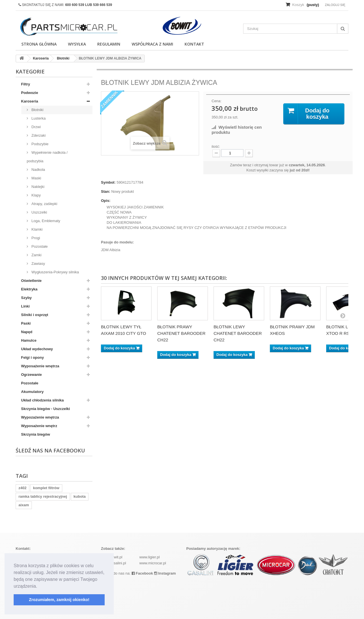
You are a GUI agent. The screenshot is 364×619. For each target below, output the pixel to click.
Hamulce (29, 340)
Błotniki (37, 110)
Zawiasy (38, 264)
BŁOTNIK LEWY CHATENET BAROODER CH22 (238, 333)
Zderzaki (38, 135)
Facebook (142, 573)
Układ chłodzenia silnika (42, 400)
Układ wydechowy (37, 349)
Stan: (106, 191)
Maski (36, 178)
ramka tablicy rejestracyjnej (43, 496)
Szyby (26, 298)
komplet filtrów (46, 488)
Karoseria (30, 101)
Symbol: (108, 182)
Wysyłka (77, 44)
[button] (39, 587)
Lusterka (38, 118)
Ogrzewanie (31, 375)
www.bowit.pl (112, 557)
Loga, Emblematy (45, 221)
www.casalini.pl (113, 563)
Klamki (37, 229)
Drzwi (36, 127)
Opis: (106, 201)
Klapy (36, 195)
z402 (22, 488)
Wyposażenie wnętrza (40, 366)
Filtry (26, 84)
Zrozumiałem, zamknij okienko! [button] (59, 600)
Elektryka (29, 289)
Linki (25, 306)
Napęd (27, 332)
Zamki (36, 255)
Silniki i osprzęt (35, 315)
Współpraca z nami (152, 44)
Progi (35, 238)
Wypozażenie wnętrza (40, 417)
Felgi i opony (32, 357)
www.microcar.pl (153, 563)
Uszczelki (39, 212)
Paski (26, 323)
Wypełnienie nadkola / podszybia (47, 157)
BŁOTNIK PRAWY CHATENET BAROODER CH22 (181, 333)
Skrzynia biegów (36, 434)
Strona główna (39, 44)
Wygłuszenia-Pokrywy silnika (55, 272)
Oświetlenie (31, 281)
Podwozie (30, 93)
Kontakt (194, 44)
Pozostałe (39, 246)
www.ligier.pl (150, 557)
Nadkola (38, 170)
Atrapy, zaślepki (44, 204)
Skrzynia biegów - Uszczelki (45, 409)
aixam (24, 505)
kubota (80, 496)
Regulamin (109, 44)
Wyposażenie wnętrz (39, 426)
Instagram (165, 573)
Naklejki (37, 187)
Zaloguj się (335, 5)
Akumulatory (32, 392)
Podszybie (40, 144)
